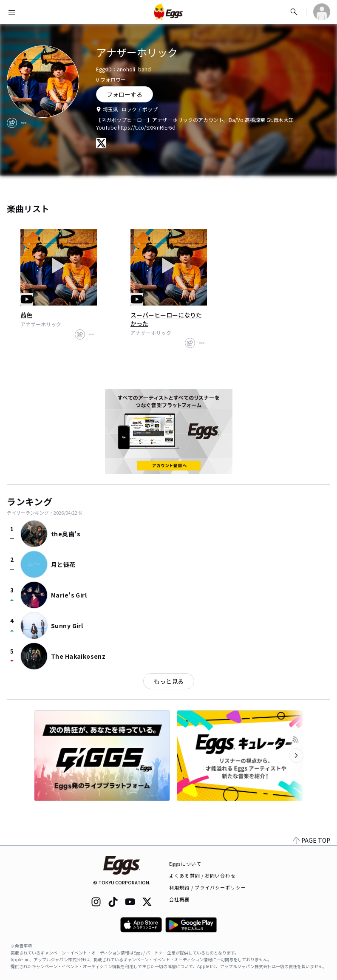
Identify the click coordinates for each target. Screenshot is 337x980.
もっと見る (169, 681)
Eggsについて (185, 864)
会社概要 (179, 899)
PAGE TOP (312, 840)
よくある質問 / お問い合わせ (202, 875)
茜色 (26, 315)
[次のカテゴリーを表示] (296, 756)
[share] (12, 123)
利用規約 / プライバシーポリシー (208, 887)
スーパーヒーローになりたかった (166, 319)
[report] (24, 123)
